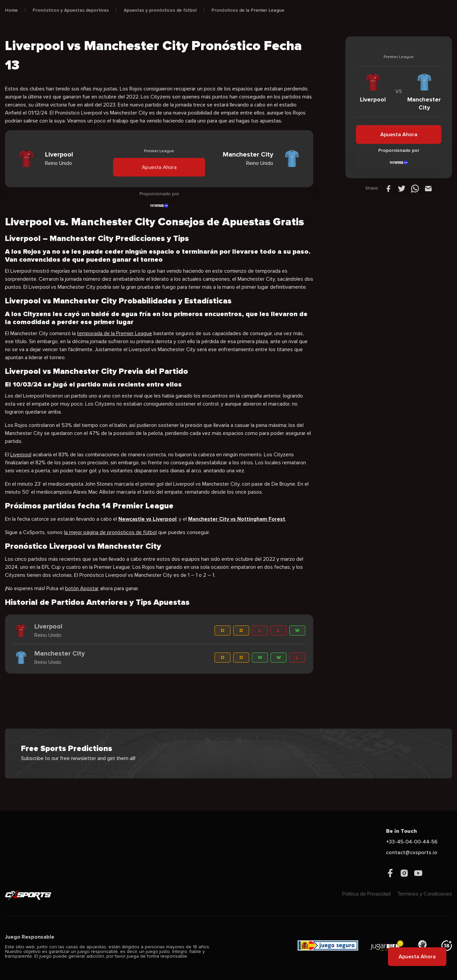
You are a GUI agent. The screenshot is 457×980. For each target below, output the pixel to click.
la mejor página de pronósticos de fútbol (110, 532)
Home (11, 10)
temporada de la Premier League (115, 333)
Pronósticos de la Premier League (248, 10)
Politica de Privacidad (366, 894)
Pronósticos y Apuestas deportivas (71, 10)
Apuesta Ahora (159, 167)
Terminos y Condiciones (425, 894)
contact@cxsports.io (412, 852)
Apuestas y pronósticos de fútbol (160, 10)
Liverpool (21, 455)
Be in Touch (401, 831)
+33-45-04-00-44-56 (412, 842)
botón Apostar (82, 588)
